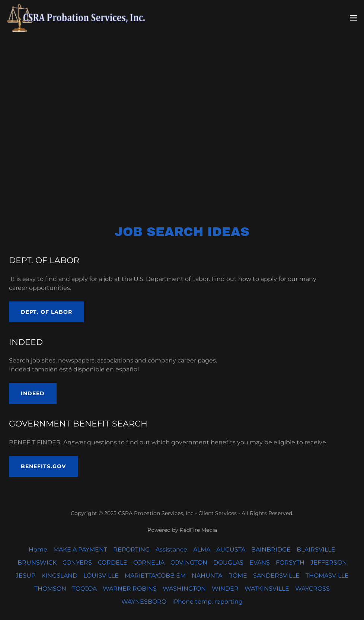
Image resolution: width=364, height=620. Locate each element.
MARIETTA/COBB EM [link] (155, 576)
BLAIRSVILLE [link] (316, 549)
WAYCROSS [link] (312, 589)
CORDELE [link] (113, 563)
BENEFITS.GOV (43, 466)
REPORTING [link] (131, 549)
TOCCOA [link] (84, 589)
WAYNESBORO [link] (144, 602)
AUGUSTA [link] (231, 549)
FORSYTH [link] (290, 563)
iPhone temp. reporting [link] (207, 602)
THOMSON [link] (50, 589)
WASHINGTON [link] (184, 589)
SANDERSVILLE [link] (276, 576)
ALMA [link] (202, 549)
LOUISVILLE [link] (101, 576)
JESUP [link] (25, 576)
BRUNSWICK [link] (37, 563)
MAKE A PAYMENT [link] (80, 549)
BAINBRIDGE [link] (271, 549)
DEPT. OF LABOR (47, 312)
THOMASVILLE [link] (327, 576)
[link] (77, 18)
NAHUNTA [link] (207, 576)
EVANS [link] (260, 563)
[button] (354, 18)
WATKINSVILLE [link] (267, 589)
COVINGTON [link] (189, 563)
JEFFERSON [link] (329, 563)
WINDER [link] (225, 589)
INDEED (33, 393)
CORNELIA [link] (149, 563)
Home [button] (38, 549)
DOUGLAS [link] (228, 563)
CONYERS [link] (77, 563)
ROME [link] (238, 576)
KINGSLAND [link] (59, 576)
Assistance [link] (171, 549)
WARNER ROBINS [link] (130, 589)
